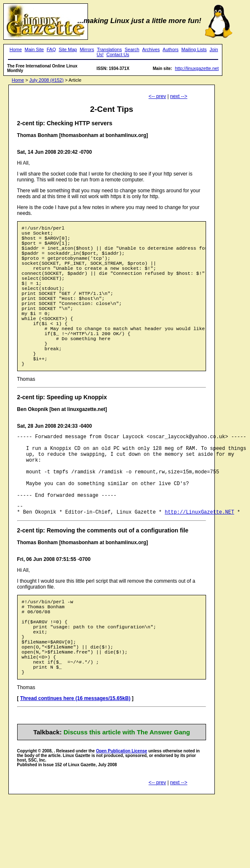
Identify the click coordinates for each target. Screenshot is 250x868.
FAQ (51, 49)
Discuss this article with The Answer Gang (127, 802)
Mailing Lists (194, 49)
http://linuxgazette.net (197, 68)
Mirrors (87, 49)
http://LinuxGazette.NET (199, 563)
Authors (170, 49)
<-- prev (157, 96)
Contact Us (118, 54)
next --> (179, 96)
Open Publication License (121, 821)
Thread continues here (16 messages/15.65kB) (75, 769)
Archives (151, 49)
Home (16, 49)
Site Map (68, 49)
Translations (109, 49)
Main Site (34, 49)
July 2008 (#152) (46, 80)
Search (132, 49)
